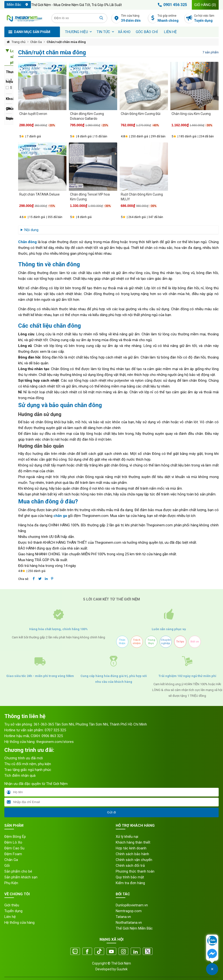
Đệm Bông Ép (15, 837)
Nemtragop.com (129, 911)
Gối (7, 866)
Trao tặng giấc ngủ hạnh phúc (28, 770)
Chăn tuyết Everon (33, 114)
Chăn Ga (36, 42)
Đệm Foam (13, 854)
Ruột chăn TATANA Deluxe (40, 194)
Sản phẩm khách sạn (21, 877)
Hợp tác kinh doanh (131, 848)
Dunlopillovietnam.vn (132, 905)
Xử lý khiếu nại (127, 837)
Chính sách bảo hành (132, 854)
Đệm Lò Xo (13, 842)
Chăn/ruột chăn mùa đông (66, 42)
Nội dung (31, 230)
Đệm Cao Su (14, 848)
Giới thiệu (12, 905)
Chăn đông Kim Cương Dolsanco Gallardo (87, 116)
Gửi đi (111, 812)
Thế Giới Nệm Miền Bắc (134, 928)
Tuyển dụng (13, 911)
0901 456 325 (172, 5)
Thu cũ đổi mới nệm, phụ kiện (28, 764)
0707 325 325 (55, 730)
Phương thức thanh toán (135, 871)
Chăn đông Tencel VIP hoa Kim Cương (90, 197)
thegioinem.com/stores (55, 742)
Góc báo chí (147, 32)
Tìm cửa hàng (133, 18)
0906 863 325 (52, 736)
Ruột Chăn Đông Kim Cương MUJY (142, 197)
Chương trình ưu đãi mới (24, 758)
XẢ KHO (124, 32)
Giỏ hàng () (205, 5)
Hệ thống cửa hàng (19, 923)
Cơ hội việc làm (206, 18)
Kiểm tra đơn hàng (130, 883)
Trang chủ (18, 42)
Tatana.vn (123, 917)
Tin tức (103, 32)
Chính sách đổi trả (130, 866)
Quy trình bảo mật (130, 877)
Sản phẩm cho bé (18, 871)
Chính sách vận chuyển (134, 860)
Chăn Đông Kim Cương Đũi (141, 114)
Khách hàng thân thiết (133, 842)
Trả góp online (170, 18)
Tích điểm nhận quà (20, 776)
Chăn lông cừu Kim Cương (191, 114)
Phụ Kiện (11, 883)
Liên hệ (170, 32)
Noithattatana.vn (129, 923)
